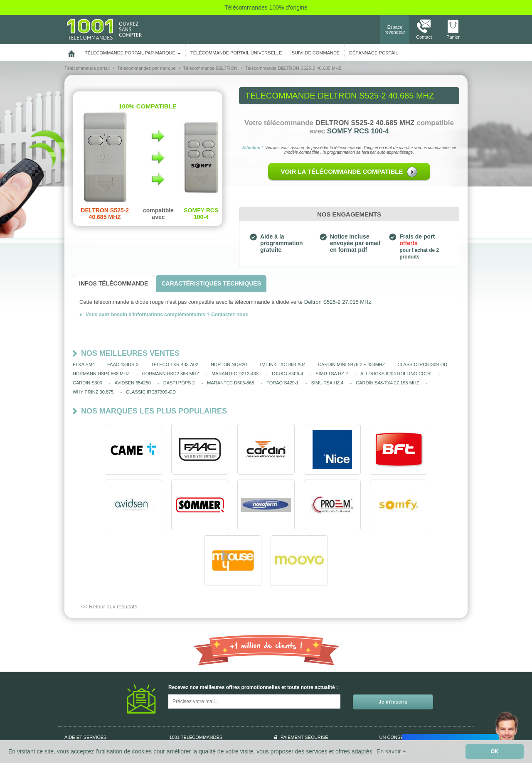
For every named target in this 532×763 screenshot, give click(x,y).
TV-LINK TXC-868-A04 (283, 364)
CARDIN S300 (87, 383)
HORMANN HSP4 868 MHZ (101, 374)
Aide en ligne (78, 719)
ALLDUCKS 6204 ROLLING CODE (396, 374)
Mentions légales (187, 710)
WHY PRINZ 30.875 (93, 392)
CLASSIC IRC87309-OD (422, 364)
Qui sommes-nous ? (85, 694)
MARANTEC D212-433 (235, 374)
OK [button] (495, 751)
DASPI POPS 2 (179, 383)
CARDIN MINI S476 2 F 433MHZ (351, 364)
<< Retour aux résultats (109, 551)
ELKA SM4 (84, 364)
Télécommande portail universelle (236, 53)
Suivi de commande (85, 710)
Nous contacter (413, 696)
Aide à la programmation (89, 702)
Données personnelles (192, 694)
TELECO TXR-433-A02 (175, 364)
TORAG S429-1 (282, 383)
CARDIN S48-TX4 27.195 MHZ (387, 383)
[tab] (113, 284)
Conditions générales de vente (201, 702)
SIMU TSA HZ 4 (327, 383)
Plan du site (181, 719)
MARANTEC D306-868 (230, 383)
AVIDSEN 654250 (133, 383)
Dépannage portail (373, 53)
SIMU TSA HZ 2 (332, 374)
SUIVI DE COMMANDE (316, 53)
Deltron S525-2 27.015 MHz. (339, 302)
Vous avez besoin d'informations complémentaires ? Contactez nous (167, 315)
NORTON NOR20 (229, 364)
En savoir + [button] (391, 751)
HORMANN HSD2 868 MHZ (171, 374)
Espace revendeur (395, 30)
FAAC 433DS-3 (123, 364)
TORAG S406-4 (287, 374)
